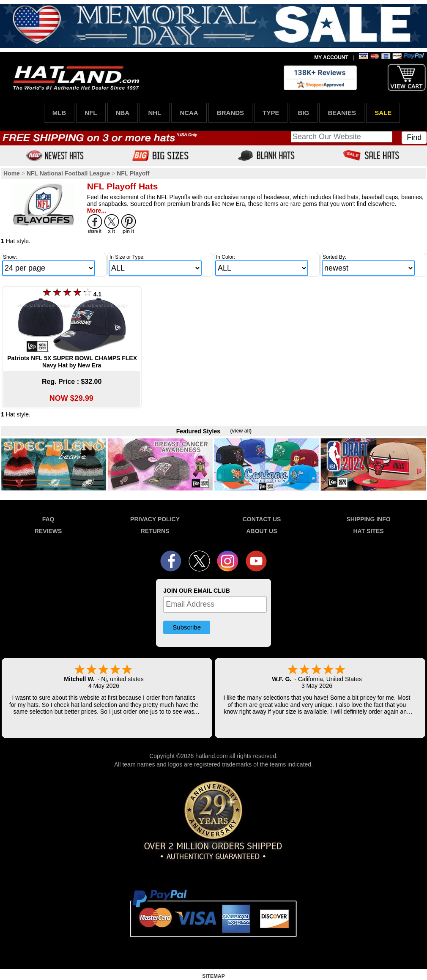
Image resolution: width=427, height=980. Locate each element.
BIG (304, 113)
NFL (91, 113)
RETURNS (155, 531)
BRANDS (230, 113)
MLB (59, 113)
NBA (123, 113)
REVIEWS (48, 531)
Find (414, 137)
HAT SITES (368, 531)
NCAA (189, 113)
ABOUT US (261, 531)
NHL (155, 113)
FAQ (48, 519)
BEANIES (342, 113)
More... (97, 211)
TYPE (271, 113)
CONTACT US (262, 519)
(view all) (241, 431)
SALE (383, 113)
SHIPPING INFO (368, 519)
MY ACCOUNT (331, 57)
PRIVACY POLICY (155, 519)
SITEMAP (213, 976)
